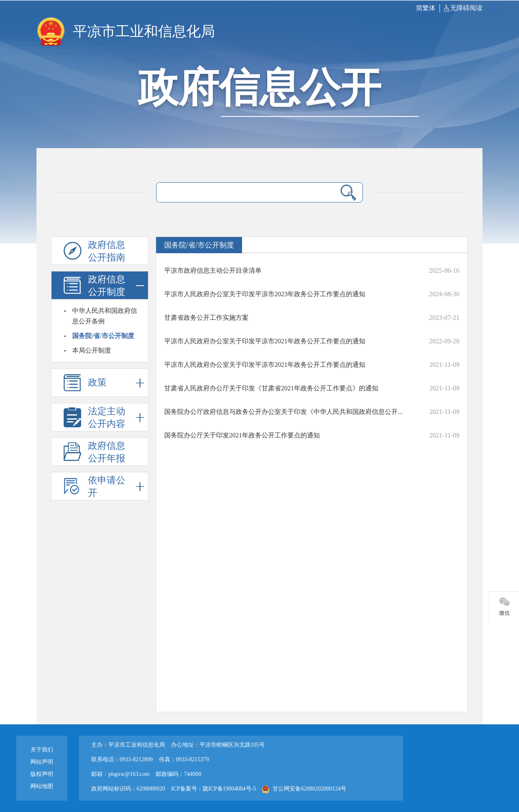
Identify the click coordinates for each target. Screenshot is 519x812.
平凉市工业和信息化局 (144, 31)
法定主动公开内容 (116, 417)
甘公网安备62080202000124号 (304, 789)
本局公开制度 (92, 350)
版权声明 (42, 774)
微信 (504, 613)
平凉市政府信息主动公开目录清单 (213, 270)
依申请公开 (116, 486)
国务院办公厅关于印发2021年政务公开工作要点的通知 (242, 435)
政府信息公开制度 (116, 285)
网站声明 (42, 762)
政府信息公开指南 (107, 251)
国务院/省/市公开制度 (103, 336)
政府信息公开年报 (107, 452)
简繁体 (426, 8)
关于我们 (42, 750)
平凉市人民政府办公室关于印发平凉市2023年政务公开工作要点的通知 (265, 294)
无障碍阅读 (463, 8)
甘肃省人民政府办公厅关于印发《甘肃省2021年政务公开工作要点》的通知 (271, 388)
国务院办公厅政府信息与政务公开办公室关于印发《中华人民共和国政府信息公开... (283, 412)
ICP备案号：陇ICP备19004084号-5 (213, 789)
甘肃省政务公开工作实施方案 (206, 318)
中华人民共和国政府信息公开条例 (105, 316)
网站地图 (42, 786)
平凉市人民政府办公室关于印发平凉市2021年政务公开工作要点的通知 (265, 341)
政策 (116, 383)
